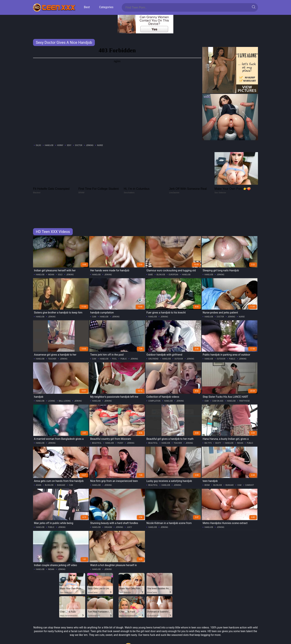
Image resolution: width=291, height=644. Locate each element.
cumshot (250, 460)
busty (218, 418)
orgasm (108, 502)
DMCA (145, 639)
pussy (120, 418)
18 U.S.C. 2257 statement (145, 634)
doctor (79, 145)
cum (94, 292)
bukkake (61, 460)
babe (151, 250)
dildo (38, 145)
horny (60, 145)
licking (52, 376)
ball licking (65, 376)
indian (51, 250)
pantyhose (245, 376)
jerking (90, 145)
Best (87, 7)
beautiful (97, 418)
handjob (49, 145)
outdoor (179, 334)
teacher (52, 334)
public (124, 334)
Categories (106, 7)
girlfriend (153, 334)
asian (39, 460)
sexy (69, 145)
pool (114, 334)
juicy (129, 502)
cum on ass (218, 376)
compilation (154, 376)
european (173, 250)
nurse (100, 145)
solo (60, 250)
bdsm (207, 460)
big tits (208, 418)
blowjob (161, 250)
